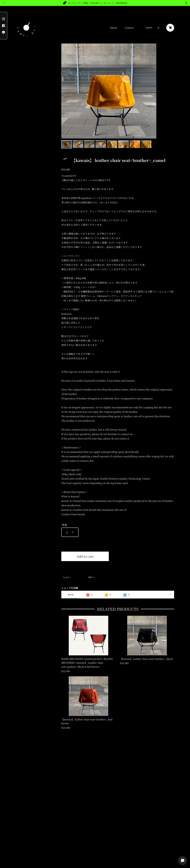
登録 (95, 815)
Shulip (23, 68)
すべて (71, 595)
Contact (129, 28)
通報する (91, 577)
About (113, 28)
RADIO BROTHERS (25, 61)
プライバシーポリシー (24, 840)
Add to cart (85, 556)
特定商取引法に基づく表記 (46, 840)
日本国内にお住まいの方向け (85, 565)
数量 (65, 525)
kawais (23, 55)
